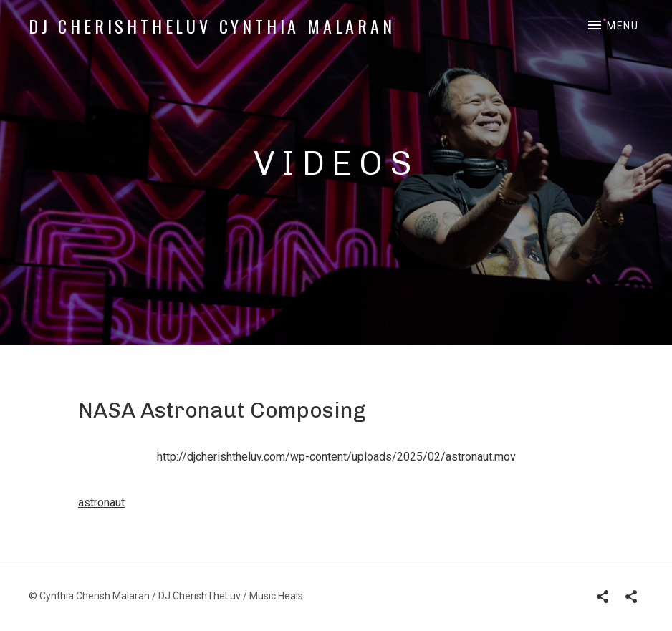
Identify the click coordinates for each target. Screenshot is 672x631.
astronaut (101, 502)
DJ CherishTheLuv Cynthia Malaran (212, 26)
